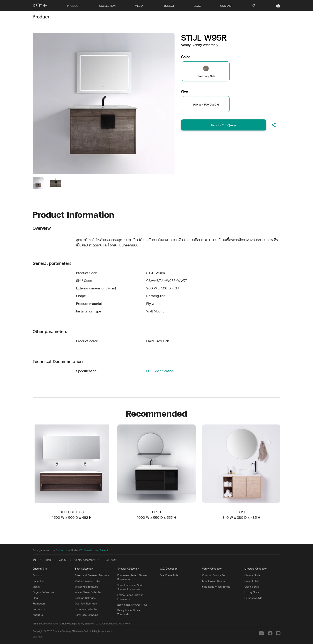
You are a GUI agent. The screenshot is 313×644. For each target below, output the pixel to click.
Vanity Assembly (85, 560)
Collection (39, 581)
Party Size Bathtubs (87, 615)
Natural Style (252, 581)
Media (36, 587)
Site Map (37, 637)
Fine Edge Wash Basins (216, 587)
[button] (278, 6)
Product (41, 17)
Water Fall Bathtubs (87, 587)
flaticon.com (63, 550)
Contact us (39, 609)
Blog (35, 598)
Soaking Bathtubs (85, 598)
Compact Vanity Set (214, 575)
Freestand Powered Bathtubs (92, 575)
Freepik (104, 550)
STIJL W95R (110, 560)
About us (38, 615)
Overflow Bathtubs (86, 604)
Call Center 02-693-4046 (117, 623)
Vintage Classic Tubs (87, 581)
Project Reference (43, 592)
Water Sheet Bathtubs (88, 592)
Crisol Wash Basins (213, 581)
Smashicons (91, 550)
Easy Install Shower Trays (132, 605)
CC (81, 550)
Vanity (62, 560)
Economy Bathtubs (86, 609)
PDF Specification (160, 371)
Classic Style (252, 587)
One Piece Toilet (170, 575)
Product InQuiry (224, 125)
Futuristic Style (253, 598)
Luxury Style (252, 592)
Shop (48, 560)
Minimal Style (252, 575)
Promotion (39, 604)
